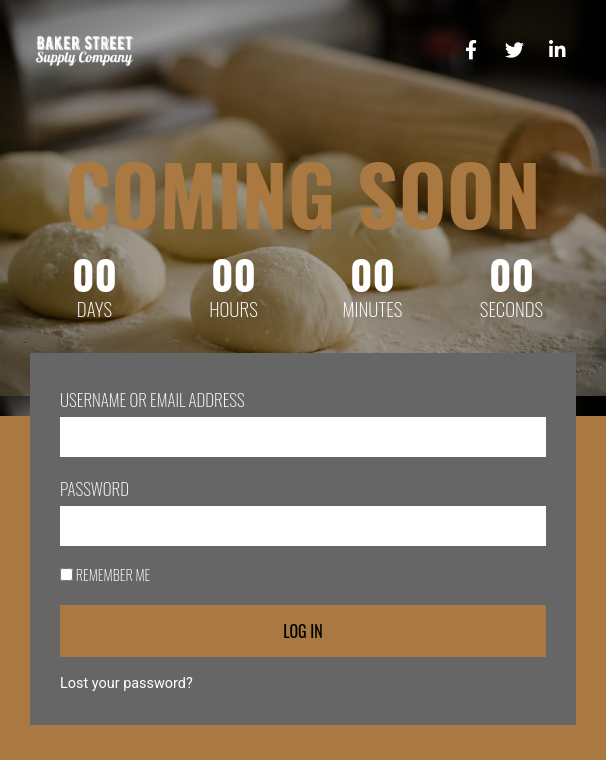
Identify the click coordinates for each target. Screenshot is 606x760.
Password (94, 488)
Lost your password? (126, 683)
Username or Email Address (152, 399)
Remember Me (105, 574)
